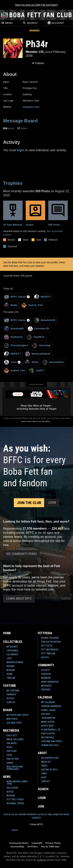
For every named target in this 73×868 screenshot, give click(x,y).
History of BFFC (49, 770)
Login (52, 503)
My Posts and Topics (17, 715)
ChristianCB (38, 329)
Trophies (38, 63)
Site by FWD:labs (50, 846)
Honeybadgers (16, 346)
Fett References (50, 650)
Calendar (45, 697)
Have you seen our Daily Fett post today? (36, 5)
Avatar (35, 213)
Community (46, 665)
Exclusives (12, 788)
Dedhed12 (13, 337)
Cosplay (11, 702)
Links (44, 774)
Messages (46, 686)
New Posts (12, 719)
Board (8, 710)
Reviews (11, 670)
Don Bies (46, 714)
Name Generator (50, 682)
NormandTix (53, 362)
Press (44, 766)
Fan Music (12, 743)
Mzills (11, 305)
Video (9, 755)
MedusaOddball (38, 354)
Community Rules (19, 843)
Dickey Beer (47, 726)
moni (12, 362)
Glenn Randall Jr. (51, 730)
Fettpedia (45, 633)
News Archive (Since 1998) (17, 783)
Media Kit (46, 762)
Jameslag (41, 346)
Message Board (20, 121)
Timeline (11, 678)
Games (10, 763)
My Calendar (48, 702)
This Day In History (51, 642)
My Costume (13, 691)
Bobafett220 (45, 320)
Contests (46, 674)
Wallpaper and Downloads (15, 768)
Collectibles (13, 642)
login (21, 150)
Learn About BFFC (19, 599)
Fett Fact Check (15, 800)
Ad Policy (33, 846)
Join (41, 806)
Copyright (37, 843)
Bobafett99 (14, 329)
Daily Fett (12, 735)
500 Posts (58, 213)
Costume (10, 686)
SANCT (37, 371)
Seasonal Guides (15, 803)
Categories (12, 651)
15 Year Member (13, 213)
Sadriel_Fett (32, 305)
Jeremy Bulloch (50, 745)
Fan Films (11, 751)
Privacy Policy (53, 843)
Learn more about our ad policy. (36, 421)
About (42, 753)
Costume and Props (52, 741)
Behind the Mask (50, 638)
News (7, 777)
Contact (46, 781)
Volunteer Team (50, 758)
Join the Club (29, 503)
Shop (44, 777)
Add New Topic (14, 723)
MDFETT (43, 297)
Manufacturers (15, 662)
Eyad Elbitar (48, 734)
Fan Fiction (12, 759)
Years (9, 674)
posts (9, 128)
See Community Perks (22, 554)
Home (7, 633)
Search (30, 23)
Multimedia (11, 731)
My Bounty (12, 647)
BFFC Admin (17, 297)
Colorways (12, 655)
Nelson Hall (48, 737)
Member (32, 52)
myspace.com (31, 107)
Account (56, 23)
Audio (9, 747)
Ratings (10, 666)
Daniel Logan (48, 710)
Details (10, 698)
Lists (9, 658)
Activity (45, 670)
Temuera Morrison (51, 706)
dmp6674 (36, 337)
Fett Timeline (48, 654)
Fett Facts (47, 646)
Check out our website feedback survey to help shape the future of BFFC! (36, 816)
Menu (7, 23)
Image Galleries (15, 739)
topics (22, 128)
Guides (10, 792)
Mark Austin (48, 722)
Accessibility (17, 846)
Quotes (45, 657)
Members (35, 31)
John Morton (48, 718)
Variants (11, 695)
